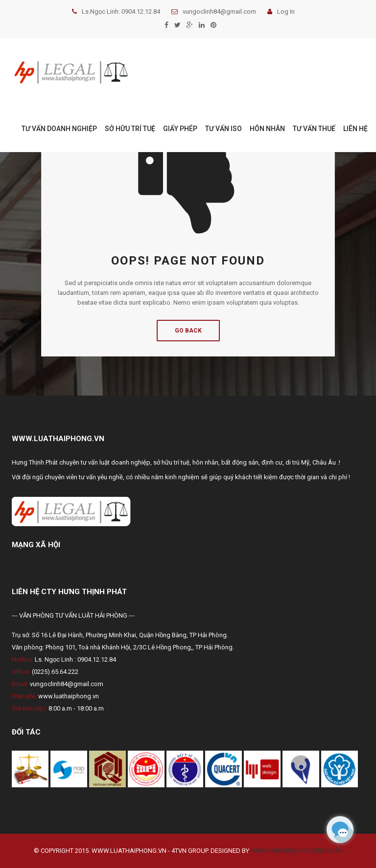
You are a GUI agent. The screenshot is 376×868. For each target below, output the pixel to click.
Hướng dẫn (325, 851)
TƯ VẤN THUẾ (314, 129)
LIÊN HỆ (355, 129)
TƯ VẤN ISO (223, 129)
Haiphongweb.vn (278, 851)
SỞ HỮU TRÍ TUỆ (130, 129)
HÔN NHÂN (267, 129)
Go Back (188, 331)
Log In (281, 11)
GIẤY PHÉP (180, 129)
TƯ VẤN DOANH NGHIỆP (59, 129)
